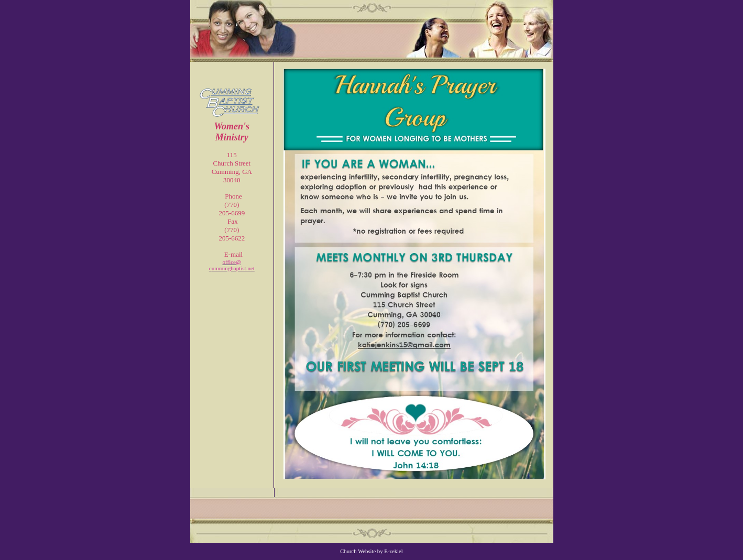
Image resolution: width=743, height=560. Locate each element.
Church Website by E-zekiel (371, 551)
